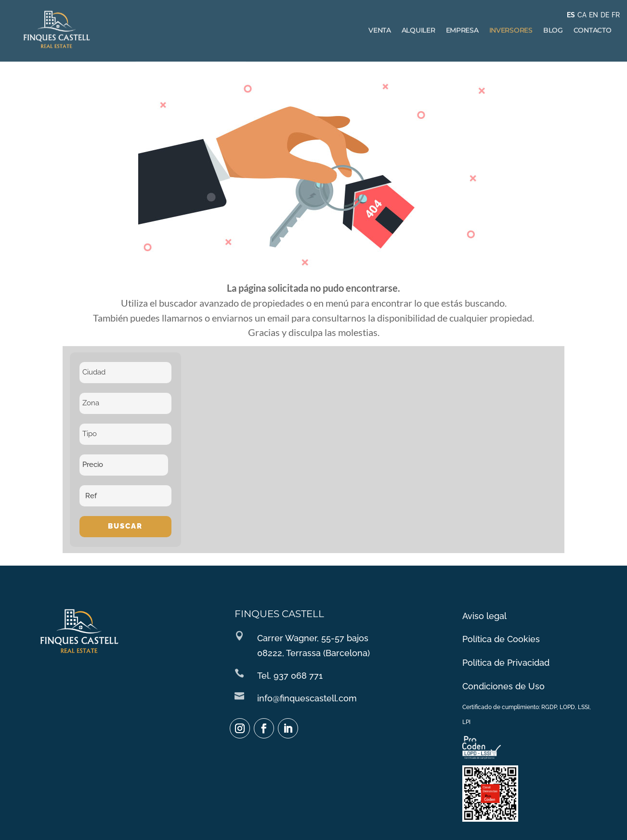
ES (571, 15)
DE (605, 15)
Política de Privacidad (506, 664)
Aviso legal (485, 620)
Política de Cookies (501, 642)
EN (594, 15)
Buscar (125, 526)
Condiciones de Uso (503, 686)
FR (616, 15)
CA (582, 15)
